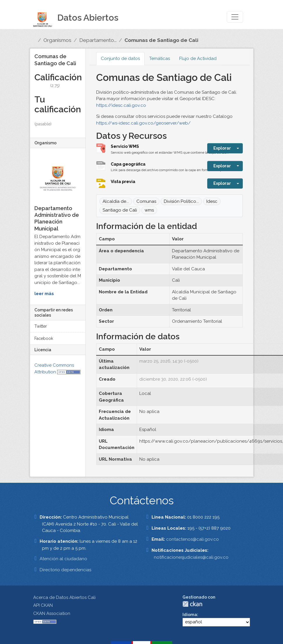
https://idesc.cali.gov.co (121, 105)
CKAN (192, 604)
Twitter (41, 326)
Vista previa (123, 182)
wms (149, 210)
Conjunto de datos (120, 58)
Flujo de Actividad (198, 58)
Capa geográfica (128, 164)
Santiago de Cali (120, 210)
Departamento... (98, 40)
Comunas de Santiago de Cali (161, 40)
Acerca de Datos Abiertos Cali (64, 597)
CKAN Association (52, 613)
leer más (44, 294)
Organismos (57, 40)
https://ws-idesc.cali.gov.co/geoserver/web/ (143, 123)
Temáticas (160, 58)
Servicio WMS (125, 146)
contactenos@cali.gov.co (193, 539)
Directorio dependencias (65, 570)
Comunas (146, 201)
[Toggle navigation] (235, 17)
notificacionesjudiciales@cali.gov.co (191, 557)
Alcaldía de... (116, 201)
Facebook (44, 338)
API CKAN (43, 605)
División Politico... (181, 201)
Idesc (212, 201)
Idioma (190, 615)
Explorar (222, 148)
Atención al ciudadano (63, 559)
